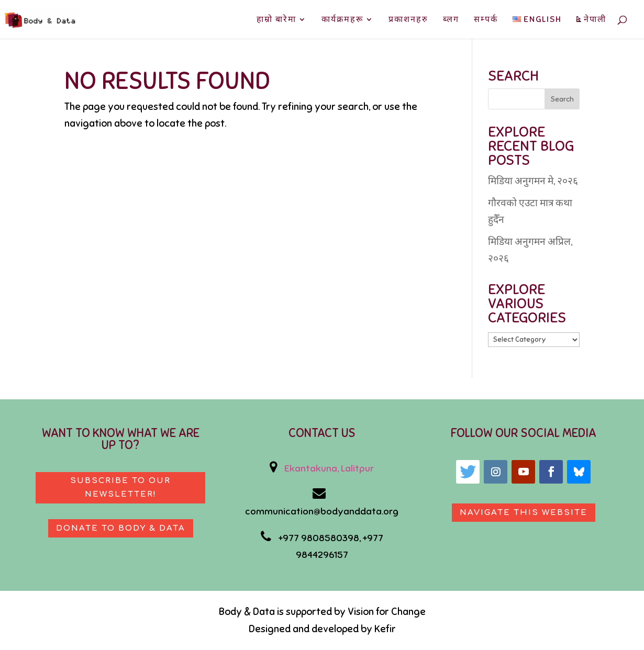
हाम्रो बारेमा (276, 20)
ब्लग (451, 20)
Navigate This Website (524, 513)
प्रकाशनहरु (408, 20)
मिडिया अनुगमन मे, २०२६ (533, 181)
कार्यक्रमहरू (342, 20)
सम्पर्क (486, 20)
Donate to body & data (121, 528)
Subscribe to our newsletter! (120, 487)
